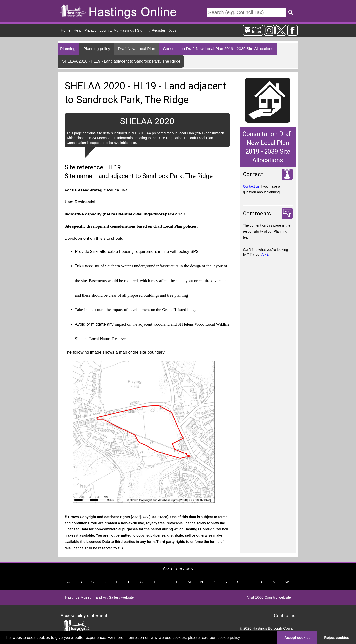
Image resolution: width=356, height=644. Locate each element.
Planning (68, 49)
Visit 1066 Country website (269, 597)
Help (78, 30)
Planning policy (97, 49)
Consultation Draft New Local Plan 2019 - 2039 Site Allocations (218, 49)
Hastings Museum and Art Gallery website (99, 597)
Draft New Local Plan (136, 49)
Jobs (172, 30)
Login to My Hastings (117, 30)
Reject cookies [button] (337, 638)
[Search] (246, 12)
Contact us (251, 186)
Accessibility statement (84, 615)
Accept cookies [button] (297, 638)
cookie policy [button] (229, 637)
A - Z (265, 254)
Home (66, 30)
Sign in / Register (151, 30)
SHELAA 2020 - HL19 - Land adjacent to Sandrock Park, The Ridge (121, 61)
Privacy (90, 30)
